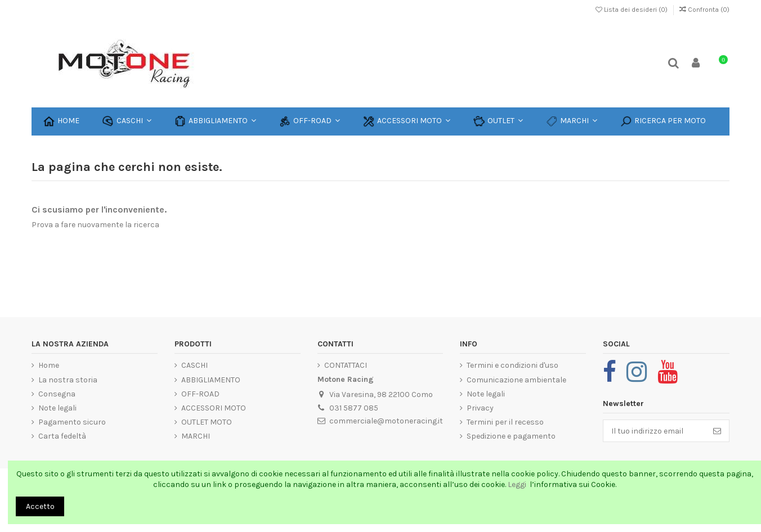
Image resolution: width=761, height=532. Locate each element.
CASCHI (194, 365)
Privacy (480, 408)
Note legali (57, 408)
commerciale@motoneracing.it (386, 421)
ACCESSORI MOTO (214, 408)
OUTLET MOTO (207, 422)
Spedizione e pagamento (511, 436)
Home (49, 365)
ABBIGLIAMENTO (211, 380)
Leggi (518, 484)
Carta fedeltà (62, 436)
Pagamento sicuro (72, 422)
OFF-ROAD (200, 394)
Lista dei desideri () (632, 10)
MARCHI (196, 436)
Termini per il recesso (505, 422)
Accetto (40, 506)
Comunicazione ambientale (516, 380)
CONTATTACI (346, 365)
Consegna (57, 394)
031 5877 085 (354, 408)
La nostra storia (68, 380)
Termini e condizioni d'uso (512, 365)
